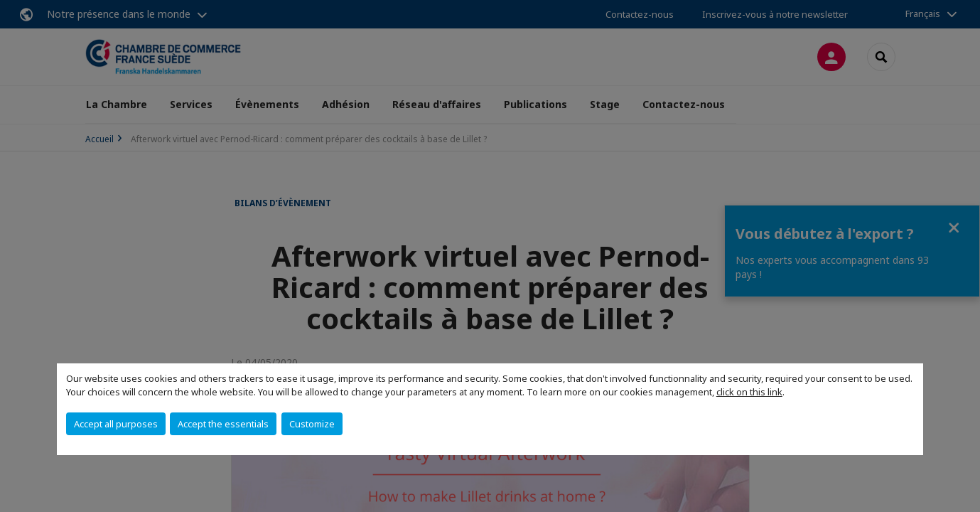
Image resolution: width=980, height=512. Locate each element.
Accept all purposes (116, 424)
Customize (312, 424)
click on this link (749, 392)
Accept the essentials (223, 424)
